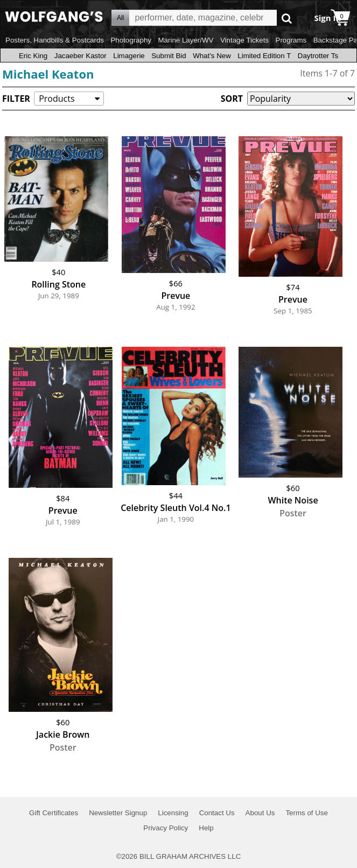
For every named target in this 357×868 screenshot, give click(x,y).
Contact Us (217, 813)
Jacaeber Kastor (80, 56)
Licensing (173, 813)
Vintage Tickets (244, 40)
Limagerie (129, 56)
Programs (291, 40)
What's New (212, 56)
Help (206, 828)
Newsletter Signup (118, 813)
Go (287, 18)
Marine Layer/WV (185, 40)
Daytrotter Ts (318, 56)
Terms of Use (307, 813)
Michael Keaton (48, 74)
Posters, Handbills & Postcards (55, 40)
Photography (131, 40)
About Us (260, 813)
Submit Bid (169, 56)
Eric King (33, 56)
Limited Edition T (264, 56)
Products (57, 99)
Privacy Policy (166, 828)
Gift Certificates (54, 813)
